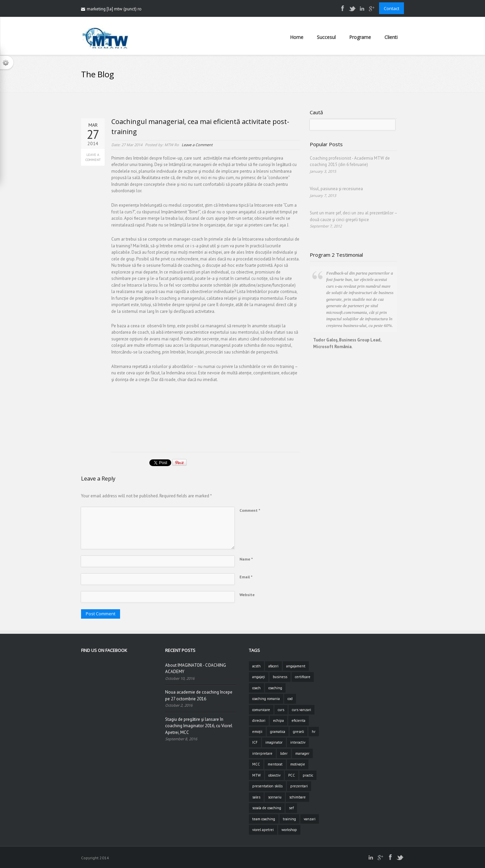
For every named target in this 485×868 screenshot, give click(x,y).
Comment (250, 510)
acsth (256, 666)
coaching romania (266, 699)
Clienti (391, 37)
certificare (303, 677)
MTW (256, 775)
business (280, 677)
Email (246, 577)
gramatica (278, 732)
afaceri (273, 666)
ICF (255, 742)
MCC (256, 764)
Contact (391, 8)
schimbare (297, 797)
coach (256, 688)
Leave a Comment (93, 157)
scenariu (275, 797)
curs (281, 710)
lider (284, 753)
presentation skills (267, 786)
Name (246, 559)
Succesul (326, 37)
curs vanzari (302, 710)
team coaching (264, 819)
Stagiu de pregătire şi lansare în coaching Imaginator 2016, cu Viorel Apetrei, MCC (199, 726)
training (289, 819)
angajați (259, 677)
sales (256, 797)
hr (314, 732)
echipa (278, 720)
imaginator (274, 742)
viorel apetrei (263, 830)
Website (247, 595)
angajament (296, 666)
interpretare (262, 753)
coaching (275, 688)
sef (291, 808)
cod (290, 699)
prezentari (299, 786)
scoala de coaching (267, 808)
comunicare (261, 710)
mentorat (275, 764)
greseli (299, 732)
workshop (289, 830)
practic (308, 775)
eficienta (299, 720)
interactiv (298, 742)
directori (259, 720)
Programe (360, 37)
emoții (257, 732)
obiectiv (274, 775)
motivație (298, 764)
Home (297, 37)
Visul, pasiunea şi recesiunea (336, 189)
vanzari (310, 819)
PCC (292, 775)
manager (302, 753)
